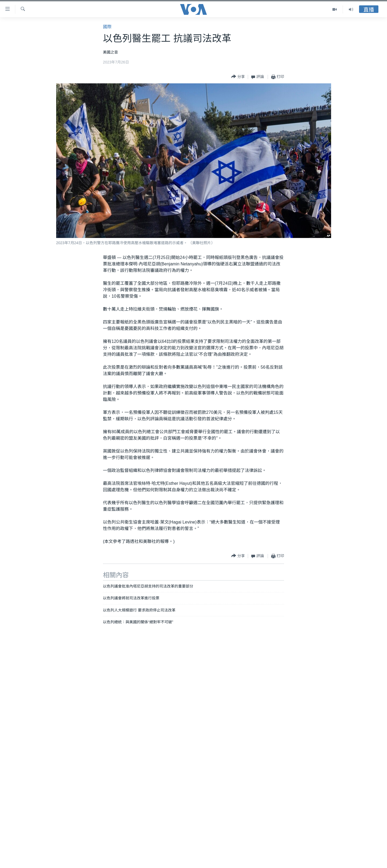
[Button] (238, 77)
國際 (107, 27)
